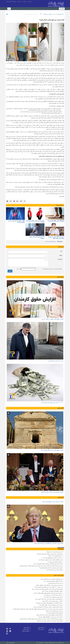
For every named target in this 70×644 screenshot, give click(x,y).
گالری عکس (60, 408)
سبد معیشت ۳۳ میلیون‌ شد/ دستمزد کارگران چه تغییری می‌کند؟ (48, 587)
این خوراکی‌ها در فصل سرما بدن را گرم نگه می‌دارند (51, 579)
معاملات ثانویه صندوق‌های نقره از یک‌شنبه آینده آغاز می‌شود (49, 615)
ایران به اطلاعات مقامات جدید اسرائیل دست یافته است (50, 560)
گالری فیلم (61, 497)
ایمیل (61, 255)
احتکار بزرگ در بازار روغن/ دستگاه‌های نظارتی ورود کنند (50, 617)
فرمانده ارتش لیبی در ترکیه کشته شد (54, 570)
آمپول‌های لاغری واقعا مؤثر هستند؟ (54, 613)
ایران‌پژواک (56, 4)
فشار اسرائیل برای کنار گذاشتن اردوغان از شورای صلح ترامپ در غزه (48, 564)
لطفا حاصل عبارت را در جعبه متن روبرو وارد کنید (52, 269)
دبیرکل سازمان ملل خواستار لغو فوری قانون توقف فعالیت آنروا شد (48, 593)
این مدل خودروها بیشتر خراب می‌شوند (54, 611)
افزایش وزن (50, 241)
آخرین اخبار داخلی (59, 575)
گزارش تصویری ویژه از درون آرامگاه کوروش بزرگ (52, 450)
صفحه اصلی (41, 628)
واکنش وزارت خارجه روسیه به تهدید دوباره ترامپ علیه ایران (49, 554)
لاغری (46, 241)
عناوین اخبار (41, 629)
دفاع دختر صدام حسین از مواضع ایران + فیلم (53, 502)
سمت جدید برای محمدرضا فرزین (56, 361)
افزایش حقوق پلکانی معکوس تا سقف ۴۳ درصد (52, 319)
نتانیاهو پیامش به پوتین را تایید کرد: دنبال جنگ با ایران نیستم (49, 599)
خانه (62, 9)
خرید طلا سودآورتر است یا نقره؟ (55, 556)
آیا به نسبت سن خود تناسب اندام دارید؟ (52, 20)
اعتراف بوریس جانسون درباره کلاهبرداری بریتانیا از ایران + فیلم (49, 543)
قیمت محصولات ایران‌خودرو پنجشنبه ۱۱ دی (53, 581)
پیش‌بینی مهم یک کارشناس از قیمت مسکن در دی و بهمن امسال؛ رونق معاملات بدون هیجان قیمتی (41, 566)
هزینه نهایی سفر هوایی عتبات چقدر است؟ (53, 597)
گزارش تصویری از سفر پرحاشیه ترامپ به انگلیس (52, 492)
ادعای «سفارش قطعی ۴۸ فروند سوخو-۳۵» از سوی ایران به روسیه (48, 607)
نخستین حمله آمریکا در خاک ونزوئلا (54, 552)
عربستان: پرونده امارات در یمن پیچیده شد (53, 595)
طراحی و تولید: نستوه (10, 643)
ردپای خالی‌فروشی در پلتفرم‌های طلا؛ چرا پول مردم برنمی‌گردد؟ (49, 603)
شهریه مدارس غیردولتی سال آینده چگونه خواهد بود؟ (51, 568)
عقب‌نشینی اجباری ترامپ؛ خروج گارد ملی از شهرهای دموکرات (49, 585)
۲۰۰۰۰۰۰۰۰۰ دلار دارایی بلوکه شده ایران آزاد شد (52, 403)
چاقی (54, 241)
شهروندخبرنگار (25, 631)
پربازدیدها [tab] (61, 549)
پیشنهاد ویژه (60, 277)
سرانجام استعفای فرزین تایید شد (55, 562)
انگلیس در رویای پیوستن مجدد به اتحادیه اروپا (52, 601)
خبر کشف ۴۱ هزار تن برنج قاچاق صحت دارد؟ (52, 558)
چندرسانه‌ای (26, 629)
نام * (61, 251)
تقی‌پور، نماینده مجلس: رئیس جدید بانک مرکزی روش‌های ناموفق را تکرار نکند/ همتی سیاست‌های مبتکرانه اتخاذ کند (37, 609)
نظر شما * (60, 259)
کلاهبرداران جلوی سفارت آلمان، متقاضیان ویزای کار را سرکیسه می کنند (47, 589)
